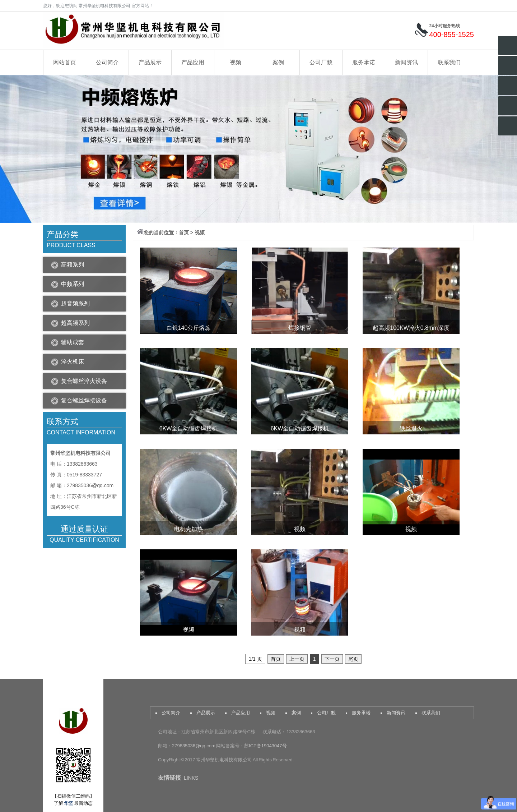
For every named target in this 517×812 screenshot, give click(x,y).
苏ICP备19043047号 (266, 746)
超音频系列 (75, 303)
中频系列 (73, 284)
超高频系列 (75, 323)
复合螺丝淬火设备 (84, 381)
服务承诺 (364, 62)
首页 (184, 232)
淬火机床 (73, 362)
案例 (278, 62)
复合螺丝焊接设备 (84, 400)
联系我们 (449, 62)
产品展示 (150, 62)
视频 (236, 62)
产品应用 (193, 62)
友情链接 (169, 778)
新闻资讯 (406, 62)
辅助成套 (73, 342)
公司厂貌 (321, 62)
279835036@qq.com (194, 746)
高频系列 (73, 265)
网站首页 (65, 62)
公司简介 (107, 62)
